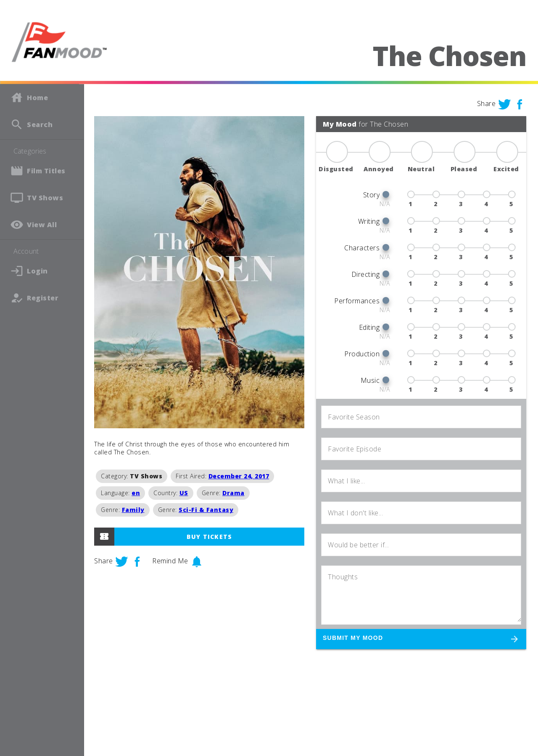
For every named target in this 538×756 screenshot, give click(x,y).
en (136, 493)
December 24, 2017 (239, 476)
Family (133, 510)
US (184, 493)
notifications (197, 562)
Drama (233, 493)
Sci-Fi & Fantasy (206, 510)
